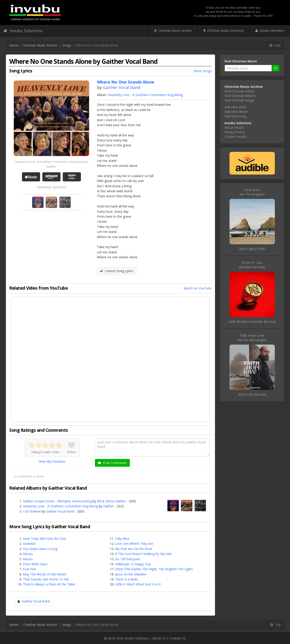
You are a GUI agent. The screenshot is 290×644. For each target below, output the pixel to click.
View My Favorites (52, 461)
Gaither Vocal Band (122, 87)
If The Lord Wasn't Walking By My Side (143, 554)
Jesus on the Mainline (131, 574)
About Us (159, 638)
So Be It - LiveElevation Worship (252, 265)
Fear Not (29, 569)
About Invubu (234, 127)
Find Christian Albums (240, 96)
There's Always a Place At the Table (49, 584)
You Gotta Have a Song (40, 549)
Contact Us (178, 638)
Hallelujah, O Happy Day (133, 564)
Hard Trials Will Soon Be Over (45, 539)
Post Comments (112, 463)
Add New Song (235, 116)
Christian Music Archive (173, 31)
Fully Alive (122, 539)
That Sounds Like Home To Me (46, 579)
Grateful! (29, 544)
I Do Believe (32, 511)
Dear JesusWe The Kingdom (252, 192)
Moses (28, 554)
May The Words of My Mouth (45, 574)
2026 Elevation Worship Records (252, 322)
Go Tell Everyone (128, 559)
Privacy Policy (234, 132)
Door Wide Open (35, 564)
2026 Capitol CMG (252, 249)
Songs (67, 45)
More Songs (203, 71)
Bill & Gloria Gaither (111, 501)
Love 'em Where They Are (134, 544)
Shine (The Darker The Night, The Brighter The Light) (154, 569)
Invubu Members (270, 31)
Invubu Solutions (23, 31)
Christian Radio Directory (224, 31)
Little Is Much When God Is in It (138, 584)
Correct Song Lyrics (117, 271)
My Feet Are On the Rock (134, 549)
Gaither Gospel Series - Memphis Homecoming (57, 501)
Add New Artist (236, 107)
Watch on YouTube (198, 288)
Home (14, 45)
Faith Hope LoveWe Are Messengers (252, 338)
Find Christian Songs (239, 100)
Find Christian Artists (239, 91)
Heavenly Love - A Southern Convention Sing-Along (145, 95)
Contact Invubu (236, 137)
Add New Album (236, 112)
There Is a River (127, 579)
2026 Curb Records (252, 394)
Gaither (108, 506)
